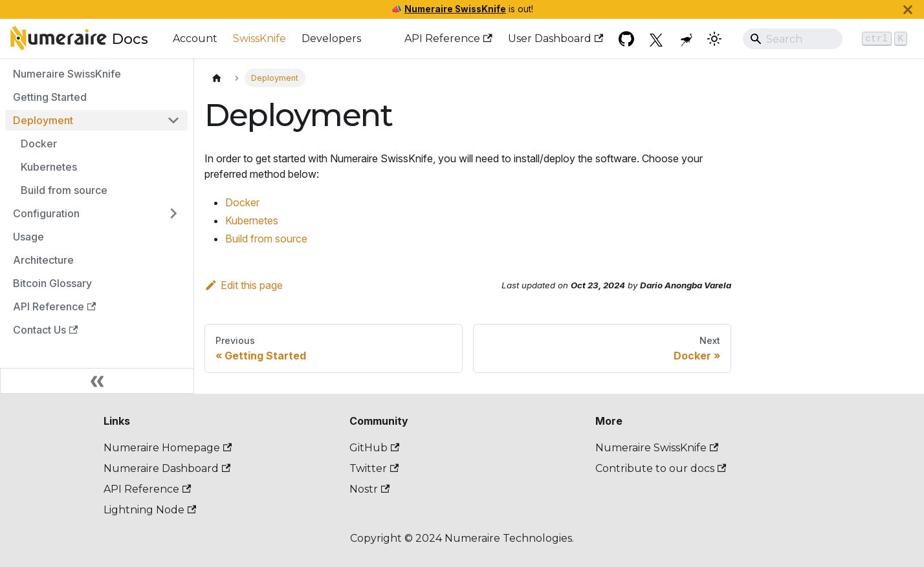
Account (195, 38)
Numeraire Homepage (168, 448)
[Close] (908, 9)
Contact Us (45, 330)
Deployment (43, 120)
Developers (331, 38)
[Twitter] (657, 39)
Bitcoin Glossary (52, 283)
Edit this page (244, 285)
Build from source (64, 190)
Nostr (369, 489)
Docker (39, 144)
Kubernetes (49, 167)
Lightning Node (150, 510)
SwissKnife (259, 38)
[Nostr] (688, 39)
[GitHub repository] (626, 39)
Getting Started (50, 97)
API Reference (448, 38)
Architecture (43, 260)
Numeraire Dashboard (167, 468)
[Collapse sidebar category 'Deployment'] (173, 120)
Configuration (46, 213)
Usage (28, 237)
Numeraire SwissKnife (455, 9)
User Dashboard (555, 38)
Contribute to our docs (661, 468)
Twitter (374, 468)
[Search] (828, 39)
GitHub (374, 448)
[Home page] (217, 78)
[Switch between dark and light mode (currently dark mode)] (714, 39)
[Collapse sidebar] (97, 381)
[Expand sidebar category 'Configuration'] (173, 213)
